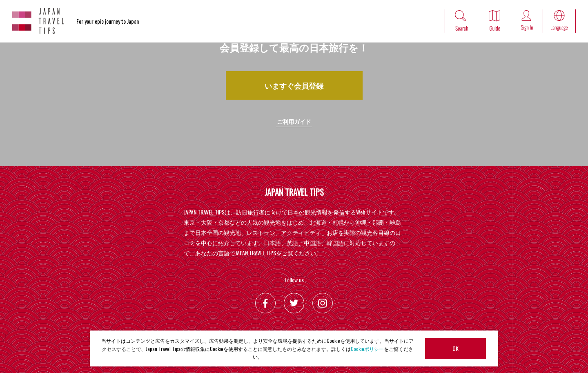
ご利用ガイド (294, 121)
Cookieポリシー (367, 349)
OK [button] (455, 348)
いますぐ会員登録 (294, 85)
